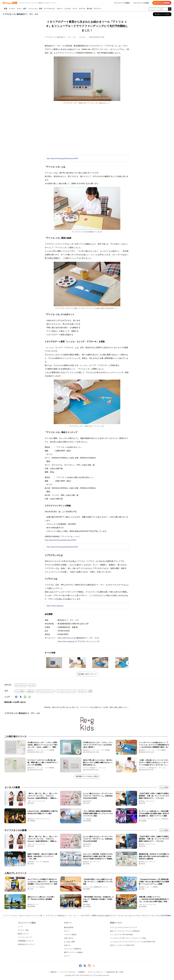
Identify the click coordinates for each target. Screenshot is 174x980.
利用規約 (82, 972)
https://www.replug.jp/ (55, 606)
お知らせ (67, 945)
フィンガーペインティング (66, 691)
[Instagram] (89, 966)
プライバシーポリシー (96, 972)
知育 (90, 691)
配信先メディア (23, 934)
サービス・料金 (23, 930)
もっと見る (164, 787)
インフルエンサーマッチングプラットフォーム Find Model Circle (133, 942)
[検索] (170, 9)
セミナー (67, 956)
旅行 (25, 9)
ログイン (67, 931)
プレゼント (82, 691)
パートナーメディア (25, 937)
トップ (5, 916)
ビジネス (68, 9)
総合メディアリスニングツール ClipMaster (125, 931)
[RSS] (94, 966)
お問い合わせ (69, 938)
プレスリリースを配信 (122, 3)
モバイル (82, 9)
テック (75, 9)
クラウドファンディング (45, 691)
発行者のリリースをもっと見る (87, 776)
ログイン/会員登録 (162, 3)
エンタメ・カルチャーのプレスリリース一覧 (26, 916)
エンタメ (12, 9)
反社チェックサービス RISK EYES (122, 945)
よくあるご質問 (69, 942)
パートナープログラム (68, 972)
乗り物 (89, 9)
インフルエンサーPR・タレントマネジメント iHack (128, 938)
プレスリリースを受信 (141, 3)
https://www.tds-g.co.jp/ (67, 638)
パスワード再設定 (70, 935)
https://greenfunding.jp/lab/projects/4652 (62, 158)
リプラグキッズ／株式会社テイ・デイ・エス (60, 37)
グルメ (19, 9)
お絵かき (31, 691)
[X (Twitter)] (21, 697)
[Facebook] (16, 697)
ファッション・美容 (35, 9)
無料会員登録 (69, 927)
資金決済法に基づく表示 (115, 972)
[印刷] (30, 697)
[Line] (25, 697)
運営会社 (54, 972)
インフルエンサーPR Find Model (121, 935)
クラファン (97, 9)
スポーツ (60, 9)
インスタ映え (20, 691)
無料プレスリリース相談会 (73, 952)
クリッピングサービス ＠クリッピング (124, 927)
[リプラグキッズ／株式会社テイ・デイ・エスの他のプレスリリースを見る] (162, 14)
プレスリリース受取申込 (72, 949)
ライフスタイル (49, 9)
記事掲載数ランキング (26, 941)
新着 (6, 9)
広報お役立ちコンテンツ (26, 944)
